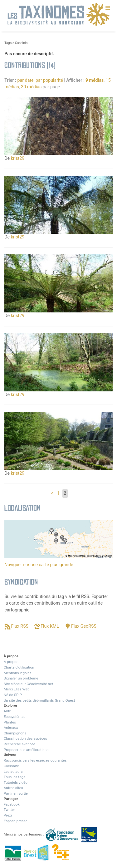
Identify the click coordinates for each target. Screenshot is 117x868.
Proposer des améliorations (26, 750)
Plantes (10, 722)
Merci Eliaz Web (17, 689)
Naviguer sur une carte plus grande (39, 565)
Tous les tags (15, 777)
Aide (7, 711)
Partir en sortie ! (17, 793)
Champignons (15, 733)
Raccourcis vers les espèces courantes (35, 760)
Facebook (12, 804)
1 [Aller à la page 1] (59, 493)
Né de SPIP (13, 695)
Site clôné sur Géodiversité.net (28, 684)
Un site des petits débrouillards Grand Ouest (39, 700)
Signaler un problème (21, 678)
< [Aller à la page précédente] (52, 493)
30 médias (31, 87)
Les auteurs (13, 772)
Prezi (8, 815)
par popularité (49, 80)
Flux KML (50, 626)
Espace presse (16, 821)
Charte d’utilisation (19, 667)
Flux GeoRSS (84, 626)
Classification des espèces (25, 738)
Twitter (9, 810)
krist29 (18, 158)
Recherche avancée (19, 744)
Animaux (11, 728)
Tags (8, 43)
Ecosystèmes (15, 717)
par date (26, 80)
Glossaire (11, 766)
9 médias (95, 80)
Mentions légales (18, 673)
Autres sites (13, 788)
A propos (11, 662)
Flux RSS (20, 626)
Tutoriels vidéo (16, 782)
